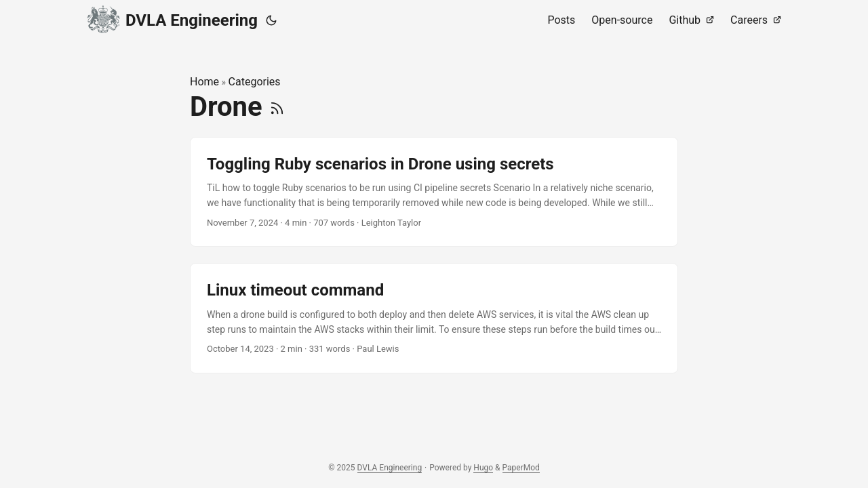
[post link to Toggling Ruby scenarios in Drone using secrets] (434, 192)
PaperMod (521, 468)
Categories (255, 82)
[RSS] (277, 107)
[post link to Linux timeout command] (434, 318)
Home (204, 82)
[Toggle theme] (271, 20)
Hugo (483, 468)
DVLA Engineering (172, 18)
